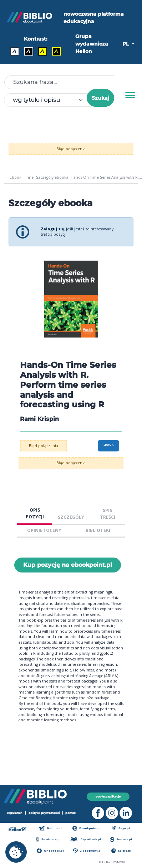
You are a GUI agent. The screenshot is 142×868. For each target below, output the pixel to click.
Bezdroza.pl (48, 839)
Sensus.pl (121, 839)
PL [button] (126, 44)
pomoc (70, 813)
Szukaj (100, 98)
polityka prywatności (44, 813)
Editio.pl (121, 851)
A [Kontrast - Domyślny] (14, 51)
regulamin (15, 813)
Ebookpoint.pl (87, 828)
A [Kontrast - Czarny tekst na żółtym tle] (42, 51)
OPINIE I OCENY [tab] (44, 530)
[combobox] (50, 100)
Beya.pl (121, 828)
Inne (29, 177)
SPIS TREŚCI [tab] (108, 514)
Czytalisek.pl (85, 839)
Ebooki (16, 177)
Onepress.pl (50, 851)
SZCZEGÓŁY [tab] (71, 517)
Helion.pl (50, 828)
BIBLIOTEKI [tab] (98, 530)
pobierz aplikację (108, 796)
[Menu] (130, 95)
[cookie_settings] (16, 852)
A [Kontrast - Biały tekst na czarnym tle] (28, 51)
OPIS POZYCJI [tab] (35, 513)
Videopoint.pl (87, 851)
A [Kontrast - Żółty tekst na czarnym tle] (56, 51)
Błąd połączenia (71, 149)
